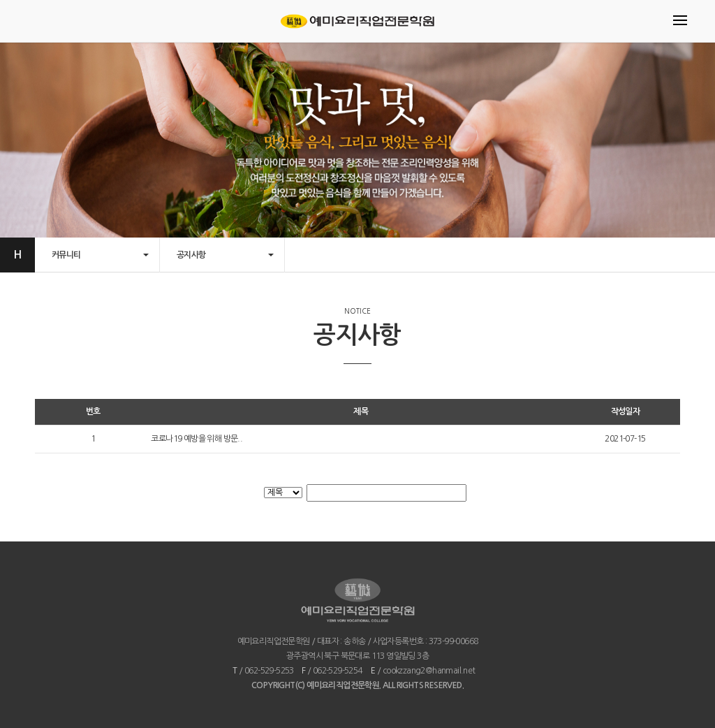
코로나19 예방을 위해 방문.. (197, 439)
